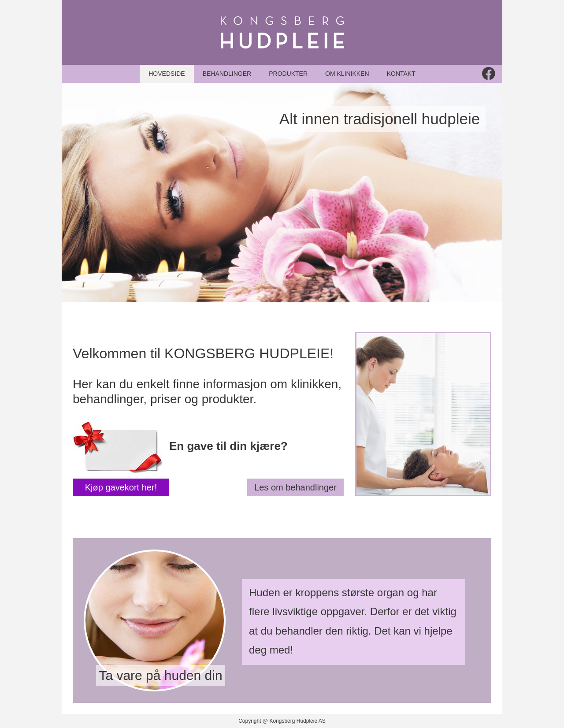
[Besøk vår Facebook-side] (489, 74)
